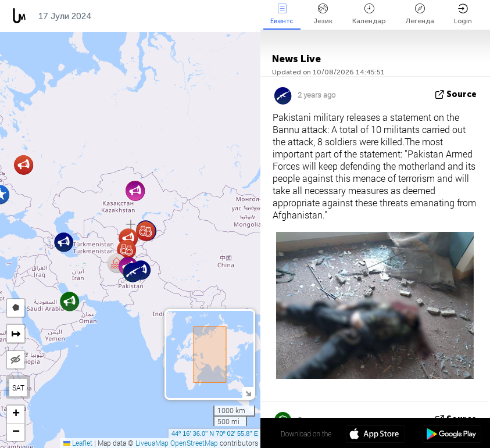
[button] (24, 165)
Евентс (282, 14)
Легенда (420, 14)
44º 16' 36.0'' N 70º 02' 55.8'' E (215, 433)
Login (463, 14)
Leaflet (78, 443)
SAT (18, 388)
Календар (369, 14)
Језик (323, 14)
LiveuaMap (152, 443)
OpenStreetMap (194, 443)
